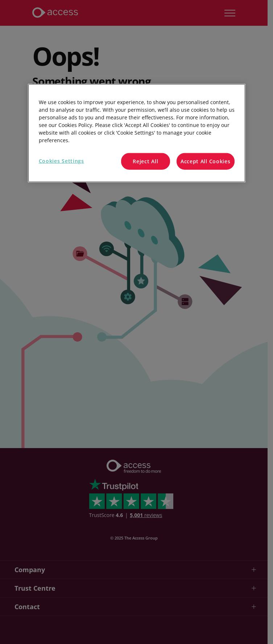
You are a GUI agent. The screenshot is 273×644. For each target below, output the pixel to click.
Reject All (145, 161)
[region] (137, 133)
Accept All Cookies (206, 161)
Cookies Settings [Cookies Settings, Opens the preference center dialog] (61, 161)
